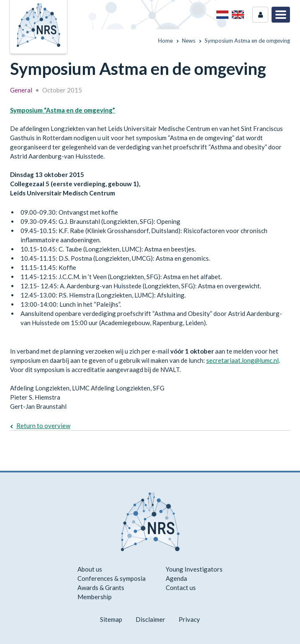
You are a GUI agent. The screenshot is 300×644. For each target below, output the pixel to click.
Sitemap (111, 619)
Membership (95, 597)
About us (90, 569)
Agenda (176, 578)
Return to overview (43, 426)
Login (260, 15)
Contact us (181, 588)
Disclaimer (150, 619)
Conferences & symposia (112, 578)
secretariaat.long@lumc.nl (242, 360)
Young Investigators (194, 569)
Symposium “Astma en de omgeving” (63, 110)
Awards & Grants (101, 588)
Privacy (189, 619)
